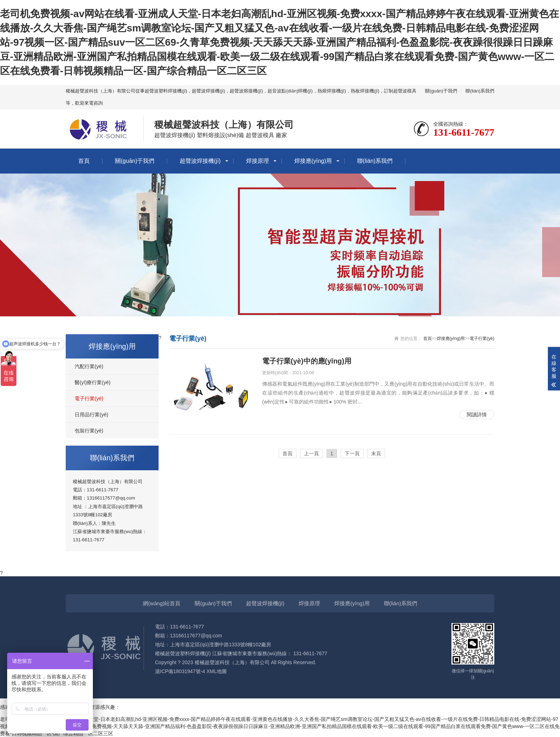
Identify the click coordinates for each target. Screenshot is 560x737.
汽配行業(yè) (89, 366)
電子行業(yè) (89, 398)
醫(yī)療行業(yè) (92, 382)
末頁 (376, 453)
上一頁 (311, 453)
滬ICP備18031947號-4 (180, 671)
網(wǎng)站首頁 (162, 603)
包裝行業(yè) (89, 431)
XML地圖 (217, 671)
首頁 (84, 161)
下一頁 (352, 453)
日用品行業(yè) (91, 415)
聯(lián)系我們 (480, 91)
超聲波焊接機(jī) (200, 161)
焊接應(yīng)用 (313, 161)
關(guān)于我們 (441, 91)
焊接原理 (257, 161)
